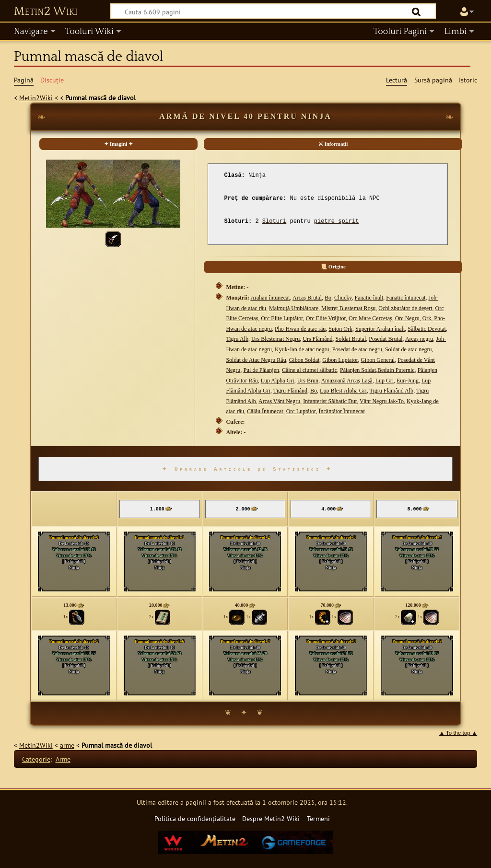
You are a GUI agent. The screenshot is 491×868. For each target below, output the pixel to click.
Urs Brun (308, 381)
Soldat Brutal (351, 339)
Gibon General (378, 360)
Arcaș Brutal (307, 298)
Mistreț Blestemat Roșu (348, 308)
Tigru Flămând (290, 391)
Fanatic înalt (369, 298)
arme (67, 745)
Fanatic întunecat (406, 298)
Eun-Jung (408, 381)
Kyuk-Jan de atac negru (302, 349)
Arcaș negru (419, 339)
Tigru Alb (237, 339)
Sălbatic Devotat (427, 329)
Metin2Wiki (36, 98)
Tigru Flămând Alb (392, 391)
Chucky (343, 298)
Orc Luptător (301, 411)
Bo (328, 298)
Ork (427, 318)
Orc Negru (407, 318)
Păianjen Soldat (358, 370)
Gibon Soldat (304, 360)
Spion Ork (340, 329)
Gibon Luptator (340, 360)
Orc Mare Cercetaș (370, 318)
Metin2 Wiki (46, 12)
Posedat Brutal (386, 339)
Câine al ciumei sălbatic (310, 370)
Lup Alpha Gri (278, 381)
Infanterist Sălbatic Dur (330, 401)
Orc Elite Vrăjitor (326, 318)
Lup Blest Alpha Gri (343, 391)
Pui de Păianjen (261, 370)
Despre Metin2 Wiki (271, 818)
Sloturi (274, 221)
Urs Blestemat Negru (275, 339)
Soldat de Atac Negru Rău (256, 360)
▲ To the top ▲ (458, 733)
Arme (63, 759)
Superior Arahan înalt (380, 329)
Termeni (318, 818)
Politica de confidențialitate (195, 818)
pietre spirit (337, 221)
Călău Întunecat (265, 411)
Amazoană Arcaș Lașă (346, 381)
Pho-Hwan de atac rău (300, 329)
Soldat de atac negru (409, 349)
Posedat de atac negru (357, 349)
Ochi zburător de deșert (405, 308)
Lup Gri (385, 381)
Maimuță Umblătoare (294, 308)
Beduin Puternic (396, 370)
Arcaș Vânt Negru (279, 401)
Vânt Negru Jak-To (382, 401)
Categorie (36, 759)
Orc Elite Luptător (282, 318)
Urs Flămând (317, 339)
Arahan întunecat (270, 298)
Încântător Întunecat (341, 411)
